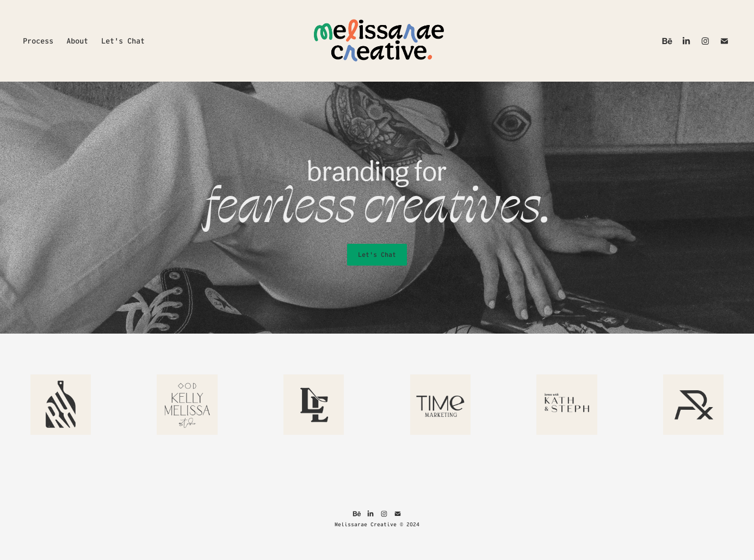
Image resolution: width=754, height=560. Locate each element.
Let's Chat (123, 41)
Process (38, 41)
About (77, 41)
